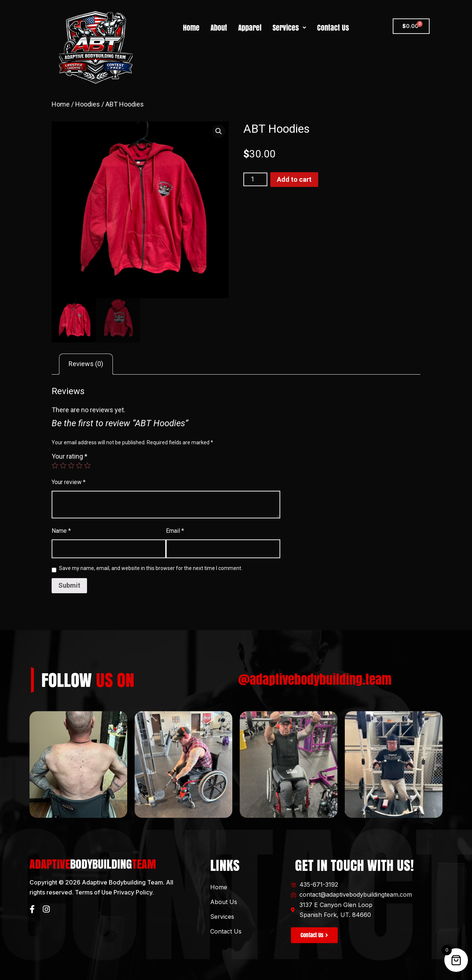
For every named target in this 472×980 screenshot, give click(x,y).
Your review (69, 482)
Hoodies (88, 104)
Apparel (250, 28)
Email (175, 531)
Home (191, 28)
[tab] (86, 364)
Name (61, 531)
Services (289, 28)
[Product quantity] (255, 179)
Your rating (70, 456)
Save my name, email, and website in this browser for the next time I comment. (151, 568)
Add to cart (294, 179)
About (219, 28)
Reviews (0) (86, 364)
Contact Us (333, 28)
